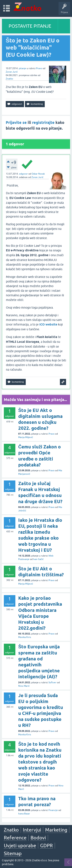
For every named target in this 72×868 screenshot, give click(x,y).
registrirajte (43, 123)
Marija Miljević (26, 437)
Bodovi (38, 838)
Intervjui (32, 830)
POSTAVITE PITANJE (30, 26)
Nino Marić (24, 686)
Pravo (39, 68)
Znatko (9, 79)
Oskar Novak (38, 174)
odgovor (23, 174)
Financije (53, 810)
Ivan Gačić (38, 559)
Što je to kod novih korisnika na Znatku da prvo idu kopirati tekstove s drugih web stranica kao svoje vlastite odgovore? (40, 762)
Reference (15, 838)
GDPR (46, 846)
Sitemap (13, 853)
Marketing (56, 830)
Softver (53, 682)
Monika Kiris (25, 637)
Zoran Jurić (12, 72)
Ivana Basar (24, 814)
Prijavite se (16, 123)
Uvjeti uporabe (20, 846)
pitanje (22, 68)
